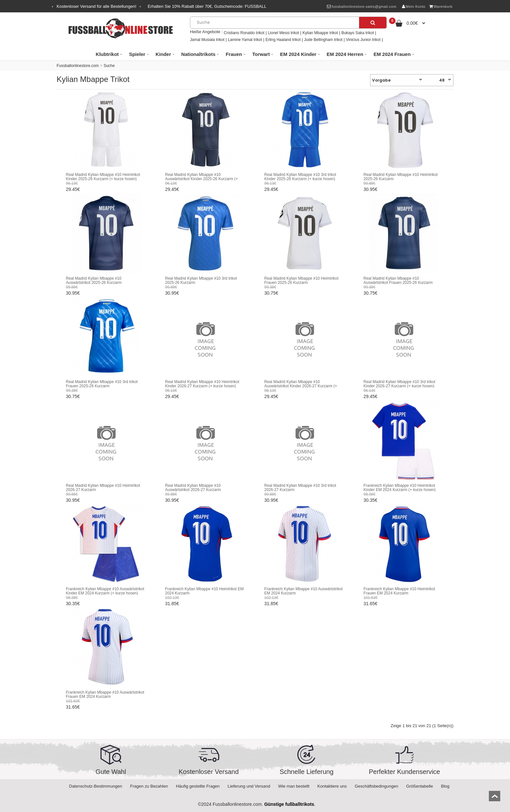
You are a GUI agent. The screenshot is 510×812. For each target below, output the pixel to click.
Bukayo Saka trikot (357, 33)
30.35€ (371, 500)
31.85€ (172, 604)
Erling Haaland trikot (283, 40)
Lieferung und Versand (249, 786)
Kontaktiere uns (332, 786)
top (495, 798)
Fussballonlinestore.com (78, 66)
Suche (109, 66)
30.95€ (371, 189)
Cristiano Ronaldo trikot (244, 33)
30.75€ (271, 293)
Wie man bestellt (294, 786)
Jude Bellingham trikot (323, 40)
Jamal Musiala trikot (207, 40)
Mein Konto (414, 7)
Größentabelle (420, 786)
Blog (445, 786)
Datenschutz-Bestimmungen (95, 786)
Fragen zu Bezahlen (149, 786)
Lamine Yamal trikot (245, 40)
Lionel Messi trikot (283, 33)
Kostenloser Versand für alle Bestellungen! (96, 6)
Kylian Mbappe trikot (320, 33)
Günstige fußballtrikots (289, 804)
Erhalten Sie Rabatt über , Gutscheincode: (207, 6)
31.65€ (371, 604)
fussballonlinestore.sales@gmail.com (362, 7)
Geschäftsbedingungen (377, 786)
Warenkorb (441, 7)
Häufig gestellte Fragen (198, 786)
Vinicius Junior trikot (363, 40)
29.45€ (73, 189)
